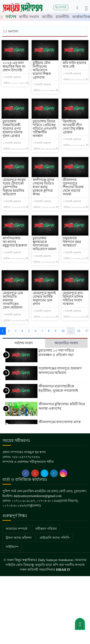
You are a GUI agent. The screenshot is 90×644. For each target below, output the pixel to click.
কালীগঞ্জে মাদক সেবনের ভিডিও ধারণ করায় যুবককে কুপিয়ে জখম (43, 187)
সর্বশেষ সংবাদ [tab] (24, 343)
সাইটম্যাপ (12, 547)
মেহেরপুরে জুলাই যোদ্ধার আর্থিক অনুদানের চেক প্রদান (44, 299)
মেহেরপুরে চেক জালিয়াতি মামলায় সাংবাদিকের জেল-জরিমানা (13, 300)
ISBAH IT (63, 570)
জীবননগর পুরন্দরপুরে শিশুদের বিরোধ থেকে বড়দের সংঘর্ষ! (73, 187)
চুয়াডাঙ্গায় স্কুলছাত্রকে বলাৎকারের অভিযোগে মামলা (44, 244)
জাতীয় (47, 17)
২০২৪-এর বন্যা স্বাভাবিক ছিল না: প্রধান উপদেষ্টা (14, 67)
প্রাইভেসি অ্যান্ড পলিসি (55, 538)
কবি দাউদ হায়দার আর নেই (74, 65)
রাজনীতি (62, 17)
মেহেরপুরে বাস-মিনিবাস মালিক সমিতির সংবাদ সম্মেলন (73, 299)
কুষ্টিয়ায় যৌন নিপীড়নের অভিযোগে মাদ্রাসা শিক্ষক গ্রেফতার (42, 70)
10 (63, 331)
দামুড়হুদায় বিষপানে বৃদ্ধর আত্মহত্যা (72, 242)
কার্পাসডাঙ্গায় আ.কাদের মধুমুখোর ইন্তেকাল (15, 242)
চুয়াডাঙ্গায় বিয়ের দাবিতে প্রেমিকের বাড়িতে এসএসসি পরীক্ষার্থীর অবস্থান (45, 129)
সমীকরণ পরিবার (46, 529)
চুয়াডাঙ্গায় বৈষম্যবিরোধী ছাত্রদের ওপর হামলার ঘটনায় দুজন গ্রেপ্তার (13, 129)
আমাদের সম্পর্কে (16, 529)
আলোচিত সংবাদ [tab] (66, 343)
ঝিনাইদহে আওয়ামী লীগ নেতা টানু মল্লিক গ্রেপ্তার (73, 127)
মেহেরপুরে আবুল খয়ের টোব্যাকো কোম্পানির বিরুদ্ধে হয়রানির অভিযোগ (14, 187)
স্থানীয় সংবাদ (29, 17)
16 (79, 331)
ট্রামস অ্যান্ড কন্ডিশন (19, 538)
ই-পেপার (61, 7)
